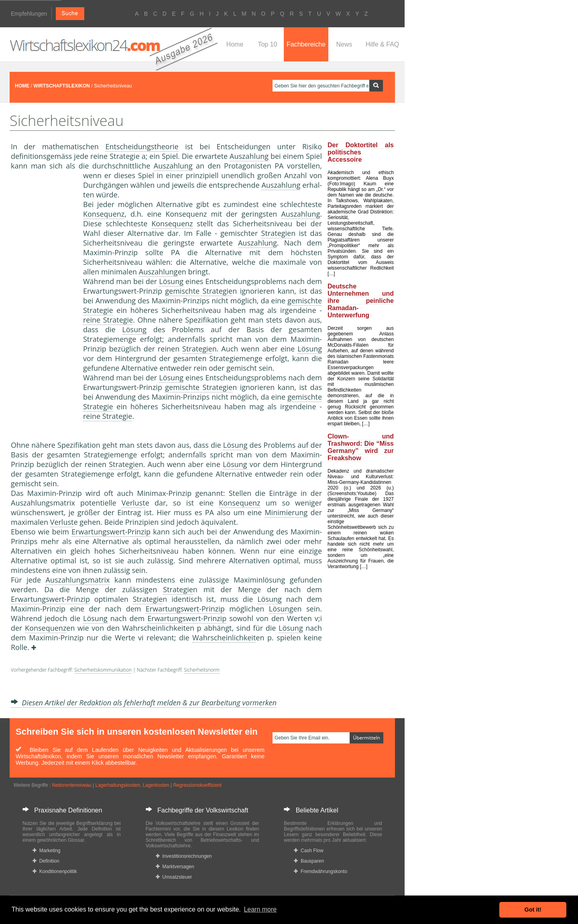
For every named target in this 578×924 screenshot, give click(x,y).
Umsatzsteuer (174, 877)
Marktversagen (175, 867)
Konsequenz (104, 214)
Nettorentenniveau (72, 785)
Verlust (133, 503)
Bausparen (309, 861)
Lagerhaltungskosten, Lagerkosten (132, 785)
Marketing (46, 851)
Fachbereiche (306, 44)
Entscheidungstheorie (142, 146)
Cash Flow (308, 851)
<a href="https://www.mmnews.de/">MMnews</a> (43, 304)
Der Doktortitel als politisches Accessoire (361, 152)
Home (235, 44)
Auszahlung (249, 156)
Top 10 (267, 44)
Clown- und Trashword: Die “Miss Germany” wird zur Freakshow (361, 447)
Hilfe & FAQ (383, 44)
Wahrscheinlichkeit (224, 638)
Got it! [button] (533, 910)
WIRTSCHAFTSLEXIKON (62, 86)
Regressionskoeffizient (197, 785)
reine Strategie (108, 320)
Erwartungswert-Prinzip (111, 532)
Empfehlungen (29, 14)
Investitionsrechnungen (184, 856)
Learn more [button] (260, 909)
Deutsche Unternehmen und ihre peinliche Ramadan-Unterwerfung (361, 301)
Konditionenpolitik (55, 871)
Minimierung (286, 512)
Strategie (276, 233)
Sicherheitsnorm (202, 670)
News (344, 44)
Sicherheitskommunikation (103, 670)
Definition (46, 861)
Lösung (171, 281)
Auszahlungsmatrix (78, 580)
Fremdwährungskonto (321, 871)
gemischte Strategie (199, 291)
